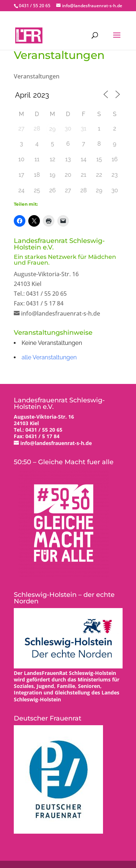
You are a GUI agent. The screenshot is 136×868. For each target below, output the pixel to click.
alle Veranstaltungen (49, 357)
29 (53, 129)
